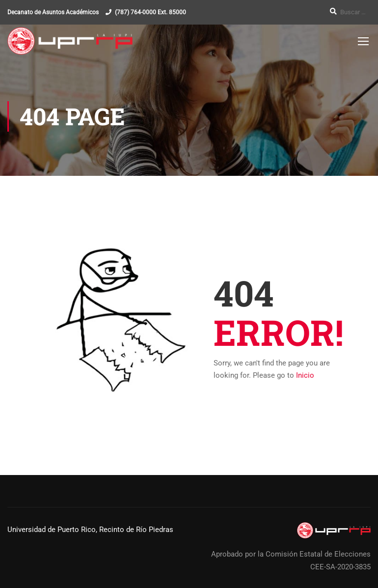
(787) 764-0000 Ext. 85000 (150, 12)
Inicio (305, 375)
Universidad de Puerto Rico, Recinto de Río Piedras (90, 530)
